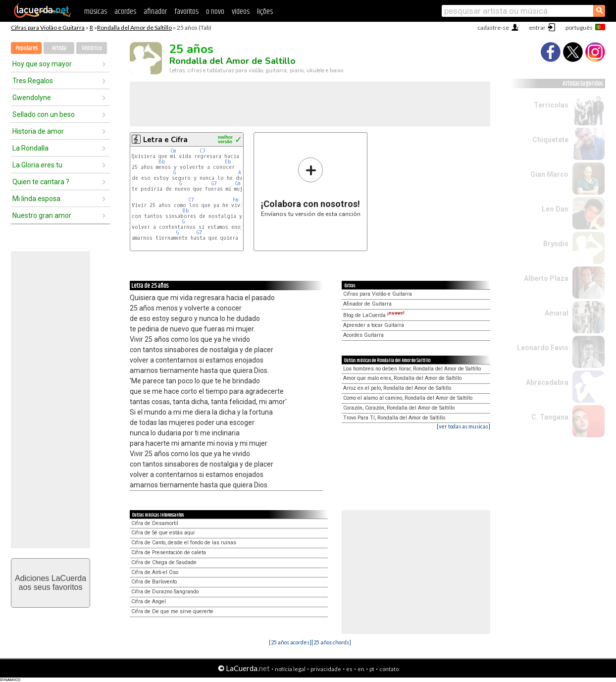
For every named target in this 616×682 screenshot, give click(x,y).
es (349, 669)
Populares (26, 48)
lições (265, 12)
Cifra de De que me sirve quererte (172, 611)
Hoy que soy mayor (42, 64)
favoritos (186, 12)
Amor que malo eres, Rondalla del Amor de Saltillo (402, 378)
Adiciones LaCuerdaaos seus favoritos (51, 583)
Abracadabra (547, 382)
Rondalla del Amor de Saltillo (134, 27)
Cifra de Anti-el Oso (155, 572)
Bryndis (556, 244)
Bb (162, 162)
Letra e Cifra (165, 140)
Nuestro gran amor (42, 215)
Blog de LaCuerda (374, 315)
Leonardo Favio (543, 348)
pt (372, 669)
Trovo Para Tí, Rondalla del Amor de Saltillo (394, 418)
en (361, 669)
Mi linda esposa (36, 199)
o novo (215, 12)
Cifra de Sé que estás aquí (163, 533)
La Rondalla (30, 148)
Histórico (92, 48)
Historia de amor (38, 131)
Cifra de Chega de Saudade (164, 562)
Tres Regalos (33, 81)
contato (389, 669)
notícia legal (290, 669)
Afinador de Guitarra (367, 304)
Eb (228, 162)
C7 (203, 151)
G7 (214, 184)
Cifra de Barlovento (154, 582)
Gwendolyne (32, 98)
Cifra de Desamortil (155, 523)
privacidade (326, 669)
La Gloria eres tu (37, 165)
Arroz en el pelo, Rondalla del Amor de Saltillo (397, 388)
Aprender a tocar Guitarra (374, 325)
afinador (155, 12)
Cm (173, 151)
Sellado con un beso (44, 114)
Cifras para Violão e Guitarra (48, 27)
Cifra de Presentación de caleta (169, 552)
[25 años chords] (331, 642)
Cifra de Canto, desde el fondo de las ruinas (184, 543)
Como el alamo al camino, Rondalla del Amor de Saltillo (408, 398)
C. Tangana (550, 417)
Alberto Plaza (546, 278)
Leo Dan (555, 209)
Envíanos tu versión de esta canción (311, 187)
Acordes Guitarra (363, 335)
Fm (235, 200)
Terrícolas (551, 105)
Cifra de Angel (149, 602)
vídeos (241, 12)
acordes (125, 12)
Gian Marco (549, 174)
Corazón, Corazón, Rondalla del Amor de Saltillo (399, 408)
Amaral (557, 313)
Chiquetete (550, 140)
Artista (59, 48)
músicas (96, 12)
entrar (537, 27)
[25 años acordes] (290, 642)
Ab (241, 173)
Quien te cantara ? (41, 182)
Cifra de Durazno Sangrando (165, 592)
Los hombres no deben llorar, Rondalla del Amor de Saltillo (412, 369)
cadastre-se (493, 27)
